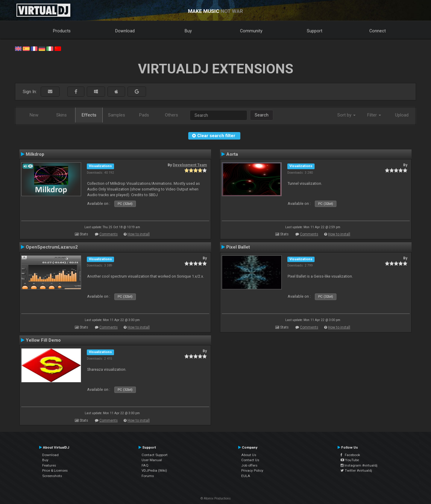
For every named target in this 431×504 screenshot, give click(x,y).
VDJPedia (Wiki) (154, 470)
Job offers (249, 465)
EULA (246, 476)
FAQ (145, 465)
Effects (89, 115)
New (34, 115)
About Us (249, 455)
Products (62, 31)
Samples (117, 115)
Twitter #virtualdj (356, 470)
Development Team (190, 165)
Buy (188, 31)
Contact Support (155, 455)
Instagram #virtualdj (359, 465)
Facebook (350, 455)
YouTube (350, 460)
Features (49, 465)
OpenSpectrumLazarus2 (52, 247)
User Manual (152, 460)
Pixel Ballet (238, 247)
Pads (144, 115)
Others (172, 115)
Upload (402, 115)
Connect (378, 31)
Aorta (232, 154)
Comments (108, 234)
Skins (62, 115)
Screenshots (52, 476)
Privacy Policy (252, 470)
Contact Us (250, 460)
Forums (148, 476)
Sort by (346, 115)
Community (251, 31)
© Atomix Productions (216, 498)
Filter (374, 115)
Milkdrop (35, 154)
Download (125, 31)
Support (315, 31)
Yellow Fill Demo (43, 340)
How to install (139, 234)
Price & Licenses (55, 470)
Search (262, 115)
